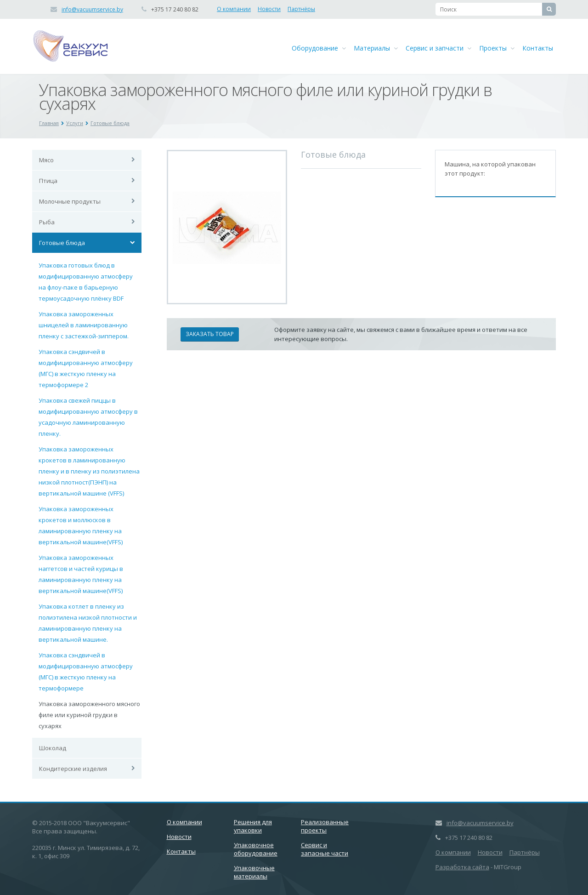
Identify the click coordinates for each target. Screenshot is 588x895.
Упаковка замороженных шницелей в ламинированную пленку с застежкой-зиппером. (84, 325)
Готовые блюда (110, 123)
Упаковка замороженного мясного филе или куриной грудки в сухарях (89, 715)
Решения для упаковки (253, 826)
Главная (49, 123)
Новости (269, 9)
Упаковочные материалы (254, 872)
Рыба (47, 222)
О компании (234, 9)
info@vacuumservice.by (92, 9)
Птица (48, 181)
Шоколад (53, 748)
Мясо (46, 160)
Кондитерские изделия (73, 769)
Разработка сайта (462, 867)
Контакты (538, 48)
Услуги (75, 123)
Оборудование (319, 48)
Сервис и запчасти (438, 48)
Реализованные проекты (325, 826)
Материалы (376, 48)
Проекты (497, 48)
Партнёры (301, 9)
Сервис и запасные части (325, 849)
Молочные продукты (70, 201)
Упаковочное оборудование (256, 849)
